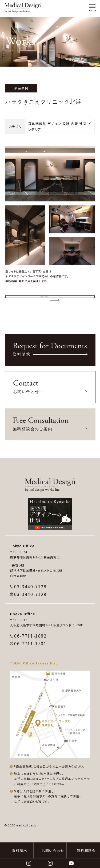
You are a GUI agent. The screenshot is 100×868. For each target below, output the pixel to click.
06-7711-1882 (30, 655)
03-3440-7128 (30, 605)
